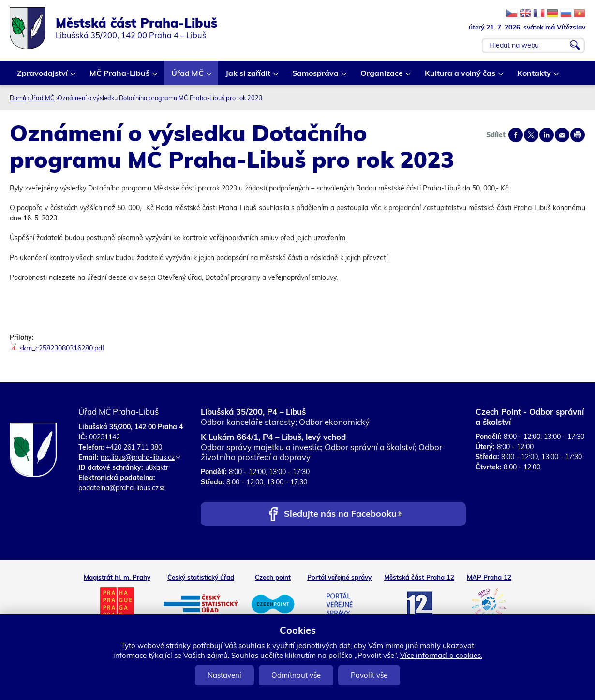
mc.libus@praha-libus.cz (141, 457)
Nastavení (224, 675)
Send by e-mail (562, 135)
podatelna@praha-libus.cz (121, 488)
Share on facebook (516, 135)
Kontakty (535, 77)
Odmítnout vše (296, 675)
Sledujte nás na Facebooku (343, 515)
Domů (18, 98)
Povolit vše (369, 675)
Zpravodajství (43, 77)
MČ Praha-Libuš (120, 77)
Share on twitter (531, 135)
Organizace (382, 77)
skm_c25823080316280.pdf (62, 348)
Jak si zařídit (248, 77)
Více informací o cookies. (441, 655)
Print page (578, 135)
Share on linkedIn (547, 135)
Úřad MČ (188, 77)
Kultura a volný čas (461, 77)
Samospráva (316, 77)
